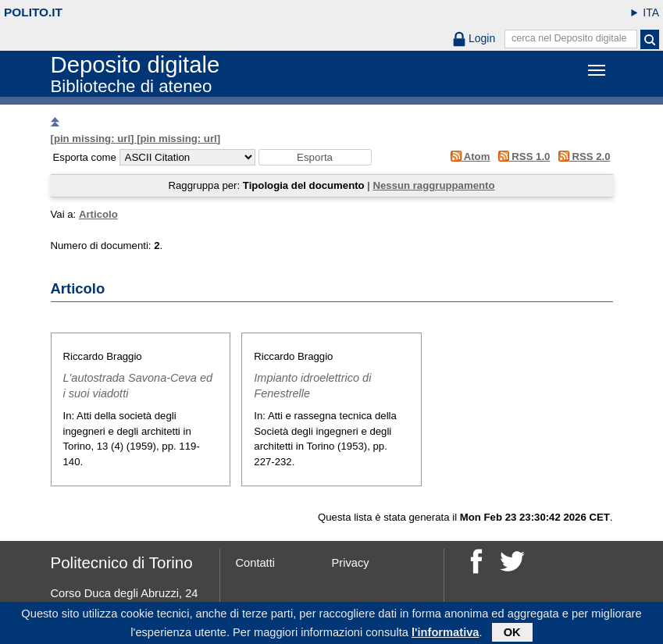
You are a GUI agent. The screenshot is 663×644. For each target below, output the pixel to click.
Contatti (256, 563)
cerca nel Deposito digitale (569, 38)
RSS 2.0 (581, 157)
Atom (467, 157)
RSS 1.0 (521, 157)
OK (512, 634)
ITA (651, 12)
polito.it (33, 12)
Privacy (351, 563)
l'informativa (446, 634)
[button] (315, 157)
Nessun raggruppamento (433, 185)
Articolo (98, 214)
